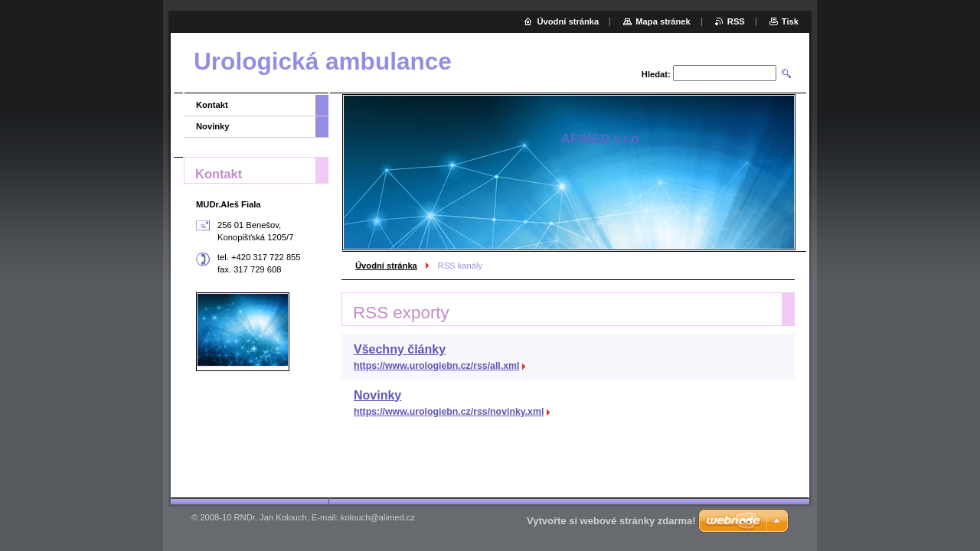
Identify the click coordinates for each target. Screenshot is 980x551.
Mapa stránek (663, 21)
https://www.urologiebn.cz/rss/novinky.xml (449, 412)
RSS (736, 21)
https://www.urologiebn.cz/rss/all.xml (436, 366)
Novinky (377, 395)
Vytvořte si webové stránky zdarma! (611, 521)
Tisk (790, 21)
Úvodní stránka (386, 266)
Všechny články (400, 349)
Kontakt (212, 105)
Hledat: (656, 74)
